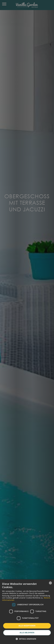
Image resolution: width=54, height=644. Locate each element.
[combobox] (50, 583)
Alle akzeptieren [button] (27, 626)
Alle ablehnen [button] (27, 633)
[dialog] (27, 612)
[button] (27, 639)
